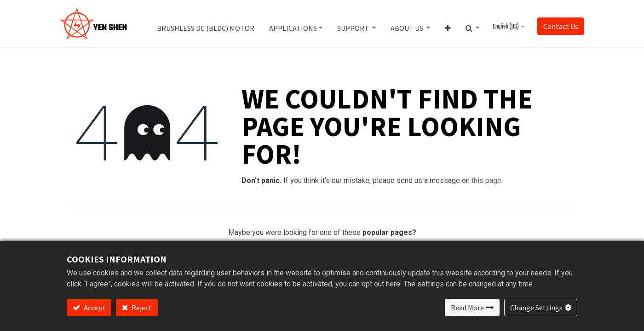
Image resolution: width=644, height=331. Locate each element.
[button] (448, 23)
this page (486, 180)
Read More (467, 308)
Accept (94, 308)
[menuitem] (206, 23)
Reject (141, 308)
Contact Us (561, 26)
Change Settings (536, 308)
